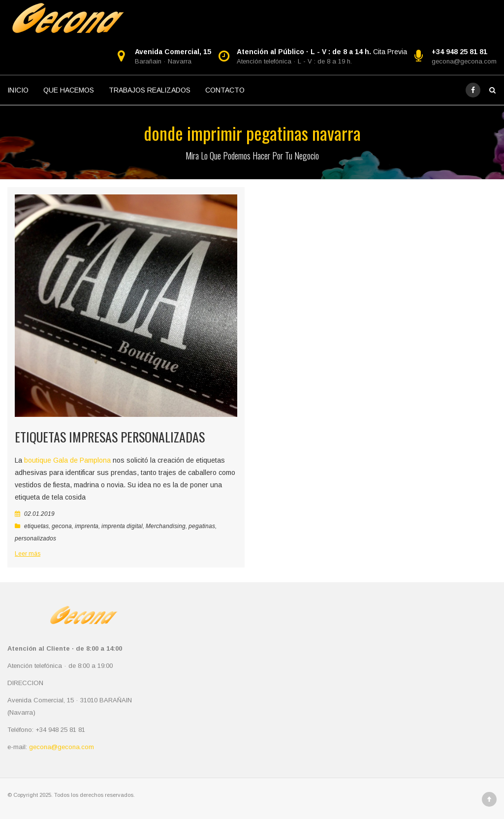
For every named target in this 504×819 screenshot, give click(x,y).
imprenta (87, 526)
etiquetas (36, 526)
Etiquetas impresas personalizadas (110, 437)
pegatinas (202, 526)
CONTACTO (225, 90)
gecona (62, 526)
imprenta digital (122, 526)
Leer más (28, 554)
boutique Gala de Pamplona (66, 460)
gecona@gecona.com (464, 61)
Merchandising (166, 526)
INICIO (18, 90)
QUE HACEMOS (69, 90)
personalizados (35, 538)
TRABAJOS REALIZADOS (150, 90)
